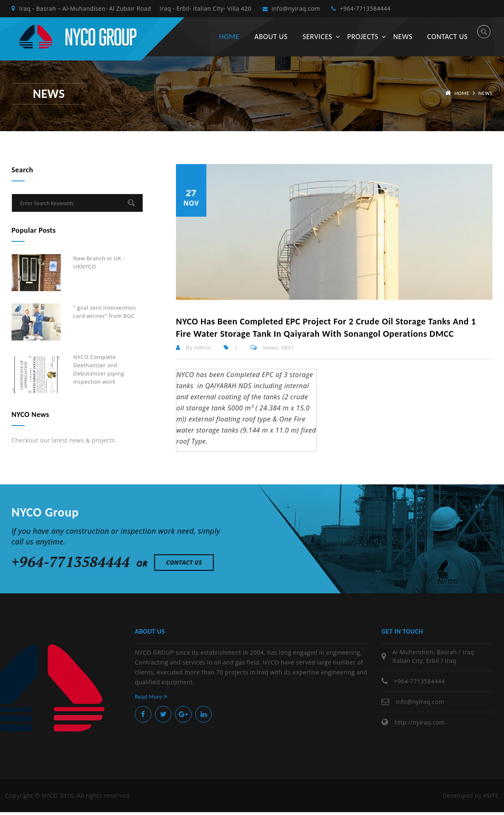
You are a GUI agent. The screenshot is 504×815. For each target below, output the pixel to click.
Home (229, 39)
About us (271, 39)
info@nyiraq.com (297, 10)
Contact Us (184, 565)
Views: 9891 (272, 350)
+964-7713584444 (373, 10)
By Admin (194, 350)
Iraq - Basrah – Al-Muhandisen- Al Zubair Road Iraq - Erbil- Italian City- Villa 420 (131, 10)
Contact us (447, 39)
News (403, 39)
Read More (151, 700)
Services (317, 39)
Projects (363, 39)
